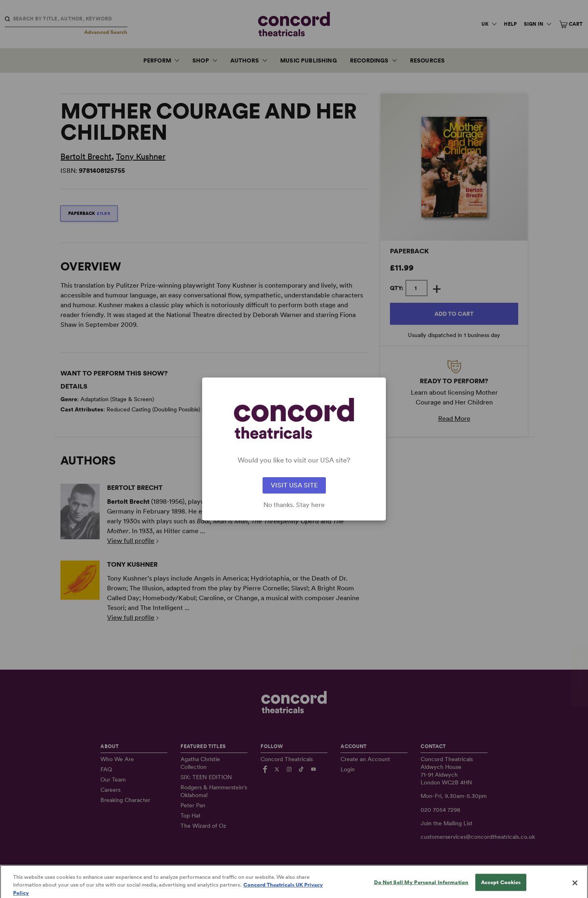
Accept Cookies (501, 889)
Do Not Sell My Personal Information (421, 889)
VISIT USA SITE (294, 485)
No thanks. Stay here (294, 505)
